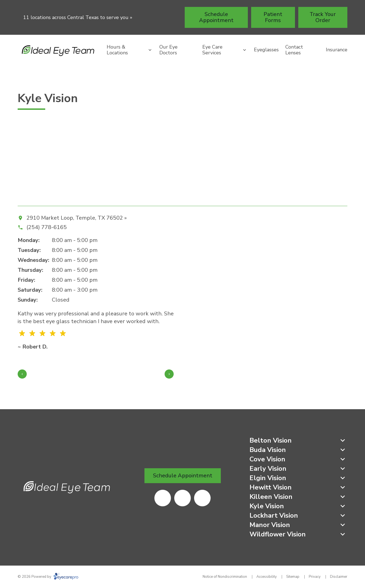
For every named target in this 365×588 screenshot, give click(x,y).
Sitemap (293, 577)
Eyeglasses (266, 50)
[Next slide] (169, 374)
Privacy (315, 577)
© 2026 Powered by (48, 577)
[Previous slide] (22, 374)
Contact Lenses (294, 50)
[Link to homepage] (59, 50)
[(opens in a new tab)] (163, 498)
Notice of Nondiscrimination (225, 577)
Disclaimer (339, 577)
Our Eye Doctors (168, 50)
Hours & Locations (117, 50)
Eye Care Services (212, 50)
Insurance (337, 50)
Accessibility (267, 577)
